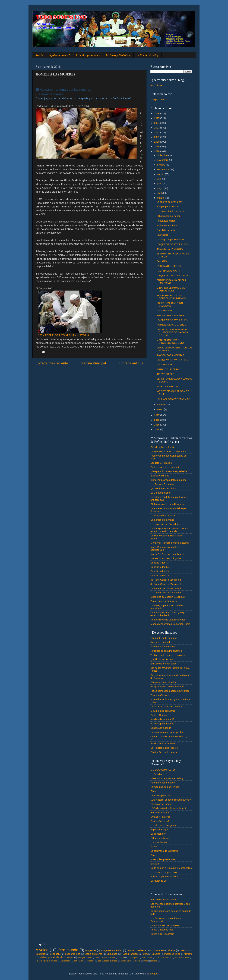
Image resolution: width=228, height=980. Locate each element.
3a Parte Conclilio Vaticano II (166, 584)
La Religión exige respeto (164, 748)
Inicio (40, 55)
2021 (157, 137)
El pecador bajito (159, 829)
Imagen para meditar (168, 206)
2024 (157, 123)
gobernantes (126, 961)
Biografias (91, 950)
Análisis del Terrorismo (163, 744)
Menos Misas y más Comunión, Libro (170, 624)
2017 (157, 415)
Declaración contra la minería (166, 706)
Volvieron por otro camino (164, 876)
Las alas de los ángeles (163, 825)
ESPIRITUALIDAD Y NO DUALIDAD (170, 304)
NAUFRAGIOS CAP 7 (168, 271)
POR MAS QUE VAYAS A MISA (173, 399)
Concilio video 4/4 (160, 563)
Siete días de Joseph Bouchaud (168, 597)
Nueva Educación (166, 221)
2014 (157, 429)
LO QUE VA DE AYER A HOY (172, 244)
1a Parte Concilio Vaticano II (166, 593)
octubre (161, 165)
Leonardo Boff (73, 954)
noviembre (163, 160)
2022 (157, 132)
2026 (157, 113)
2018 (157, 151)
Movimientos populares (163, 711)
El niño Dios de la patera (164, 752)
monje (137, 961)
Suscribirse (156, 85)
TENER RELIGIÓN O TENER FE (168, 451)
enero (160, 409)
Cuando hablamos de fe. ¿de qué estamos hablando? (168, 614)
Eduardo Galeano (160, 695)
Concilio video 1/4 (160, 575)
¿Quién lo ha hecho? (162, 659)
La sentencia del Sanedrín (165, 524)
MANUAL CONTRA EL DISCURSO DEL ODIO (170, 341)
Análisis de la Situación (163, 719)
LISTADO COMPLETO (163, 770)
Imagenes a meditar (112, 950)
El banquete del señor (168, 216)
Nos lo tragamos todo (162, 930)
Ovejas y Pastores (160, 817)
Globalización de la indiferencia (167, 504)
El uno (154, 791)
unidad (154, 961)
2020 (157, 142)
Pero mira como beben (163, 647)
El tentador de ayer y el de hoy (167, 778)
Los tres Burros (159, 842)
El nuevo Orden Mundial (163, 682)
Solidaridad (65, 961)
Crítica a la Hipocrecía (162, 934)
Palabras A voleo (182, 958)
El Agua (155, 864)
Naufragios (162, 235)
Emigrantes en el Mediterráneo (167, 687)
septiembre (163, 169)
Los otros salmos (164, 958)
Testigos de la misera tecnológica (168, 655)
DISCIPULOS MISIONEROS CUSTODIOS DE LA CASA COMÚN (172, 332)
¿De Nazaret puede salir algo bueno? (171, 800)
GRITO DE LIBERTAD (168, 369)
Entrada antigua (131, 363)
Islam (121, 958)
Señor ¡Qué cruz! (160, 821)
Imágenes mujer (172, 954)
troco (146, 961)
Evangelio (55, 954)
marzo (161, 198)
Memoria (188, 954)
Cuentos (184, 950)
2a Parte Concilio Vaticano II (166, 588)
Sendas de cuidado (161, 728)
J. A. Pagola (133, 958)
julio (160, 179)
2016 (157, 420)
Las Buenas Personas (162, 484)
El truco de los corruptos (163, 664)
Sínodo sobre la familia (163, 447)
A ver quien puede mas (163, 859)
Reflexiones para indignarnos (166, 651)
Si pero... (155, 855)
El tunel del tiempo (160, 838)
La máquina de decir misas (165, 787)
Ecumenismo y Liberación (164, 601)
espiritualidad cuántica (107, 961)
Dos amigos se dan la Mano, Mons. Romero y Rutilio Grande (169, 530)
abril (160, 193)
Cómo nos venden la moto (165, 925)
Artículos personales (88, 55)
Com (145, 954)
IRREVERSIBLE (165, 374)
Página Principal (94, 363)
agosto (161, 174)
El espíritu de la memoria (164, 638)
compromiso (157, 950)
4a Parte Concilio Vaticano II (166, 580)
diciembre (163, 155)
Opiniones (112, 954)
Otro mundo (68, 950)
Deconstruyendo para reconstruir (168, 620)
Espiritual (41, 954)
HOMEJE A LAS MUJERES (171, 325)
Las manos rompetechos (164, 872)
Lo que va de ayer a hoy (169, 202)
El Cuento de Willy (148, 55)
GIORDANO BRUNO (168, 386)
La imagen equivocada (163, 515)
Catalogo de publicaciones (171, 240)
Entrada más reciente (52, 363)
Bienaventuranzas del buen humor (169, 480)
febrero (161, 405)
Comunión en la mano (162, 520)
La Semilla (156, 774)
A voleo (42, 950)
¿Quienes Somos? (59, 55)
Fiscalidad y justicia (167, 230)
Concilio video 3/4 (160, 567)
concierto (91, 961)
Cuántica (156, 954)
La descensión (158, 834)
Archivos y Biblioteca (118, 55)
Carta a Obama (159, 715)
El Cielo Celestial (160, 812)
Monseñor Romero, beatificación (168, 554)
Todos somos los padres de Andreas (170, 691)
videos (172, 950)
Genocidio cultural (160, 642)
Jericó (154, 847)
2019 (157, 146)
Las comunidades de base (171, 211)
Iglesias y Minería (160, 476)
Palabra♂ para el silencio (46, 961)
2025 (157, 118)
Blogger (154, 974)
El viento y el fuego (161, 804)
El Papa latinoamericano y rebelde (169, 471)
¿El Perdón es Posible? (163, 488)
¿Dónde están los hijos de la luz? (168, 808)
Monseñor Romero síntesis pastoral (169, 543)
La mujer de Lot (159, 881)
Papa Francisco (130, 954)
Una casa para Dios (161, 795)
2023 (157, 128)
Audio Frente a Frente (106, 958)
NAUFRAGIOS (164, 311)
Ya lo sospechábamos (162, 724)
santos (70, 957)
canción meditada (136, 950)
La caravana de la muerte (164, 851)
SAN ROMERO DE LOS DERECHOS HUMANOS (171, 297)
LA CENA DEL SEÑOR (169, 266)
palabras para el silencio (51, 957)
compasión (78, 961)
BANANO (162, 261)
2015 (157, 425)
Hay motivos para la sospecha (167, 732)
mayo (160, 188)
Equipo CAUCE (159, 99)
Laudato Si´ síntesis (161, 463)
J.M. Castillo (147, 958)
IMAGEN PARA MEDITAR (170, 249)
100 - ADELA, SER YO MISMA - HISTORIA (64, 335)
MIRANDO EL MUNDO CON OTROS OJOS (172, 289)
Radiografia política (167, 225)
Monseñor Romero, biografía (166, 558)
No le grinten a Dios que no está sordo (171, 868)
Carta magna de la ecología (165, 467)
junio (160, 183)
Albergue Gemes (85, 958)
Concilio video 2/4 (160, 571)
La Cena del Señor (161, 493)
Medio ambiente (93, 954)
